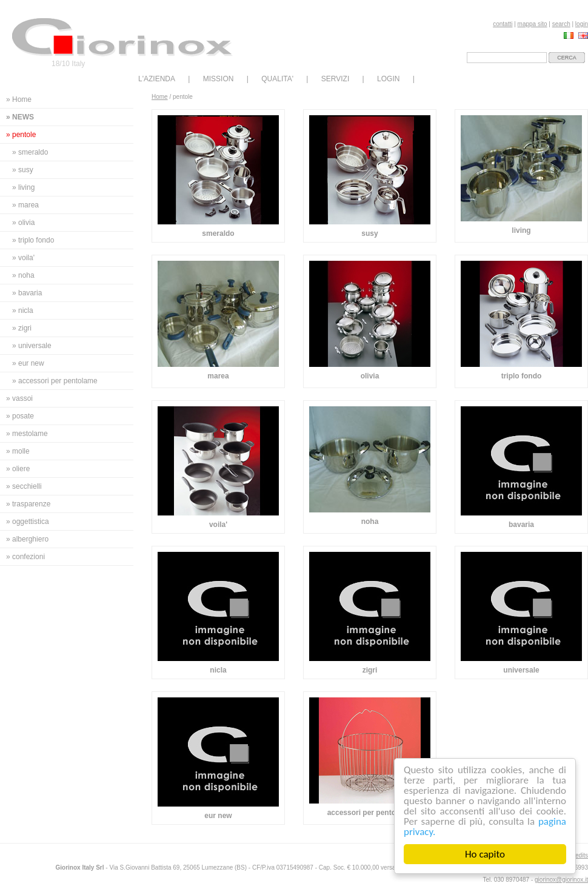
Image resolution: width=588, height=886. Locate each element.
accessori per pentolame (370, 813)
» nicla (23, 310)
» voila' (23, 258)
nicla (218, 670)
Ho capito (485, 854)
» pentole (21, 135)
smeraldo (218, 233)
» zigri (22, 328)
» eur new (28, 363)
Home (160, 97)
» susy (23, 170)
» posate (20, 416)
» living (23, 187)
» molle (18, 451)
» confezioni (25, 557)
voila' (218, 525)
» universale (32, 346)
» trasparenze (28, 504)
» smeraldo (30, 152)
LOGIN (388, 79)
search (561, 24)
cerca (567, 58)
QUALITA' (277, 79)
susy (369, 233)
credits (579, 855)
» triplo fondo (33, 240)
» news (20, 117)
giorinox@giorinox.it (561, 880)
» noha (23, 275)
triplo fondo (522, 376)
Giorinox (122, 37)
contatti (503, 24)
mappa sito (533, 24)
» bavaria (27, 293)
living (521, 230)
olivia (370, 376)
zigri (370, 670)
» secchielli (24, 486)
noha (370, 522)
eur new (218, 816)
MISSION (219, 79)
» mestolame (27, 434)
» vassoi (19, 398)
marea (218, 376)
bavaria (521, 525)
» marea (25, 205)
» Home (19, 99)
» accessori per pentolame (55, 381)
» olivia (23, 223)
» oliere (18, 469)
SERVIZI (335, 79)
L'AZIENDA (157, 79)
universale (521, 670)
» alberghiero (27, 539)
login (582, 24)
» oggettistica (28, 522)
